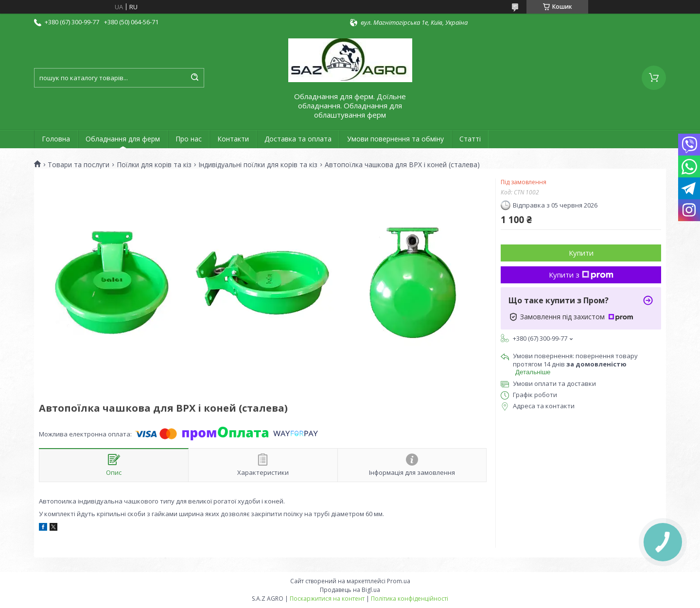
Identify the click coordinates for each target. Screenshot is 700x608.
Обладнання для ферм (123, 139)
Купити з (581, 275)
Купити (581, 253)
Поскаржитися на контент (327, 599)
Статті (470, 139)
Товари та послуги (79, 165)
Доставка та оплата (298, 139)
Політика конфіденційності (410, 599)
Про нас (189, 139)
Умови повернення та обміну (395, 139)
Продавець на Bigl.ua (350, 590)
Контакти (233, 139)
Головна (56, 139)
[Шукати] (194, 78)
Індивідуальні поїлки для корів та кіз (258, 165)
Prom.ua (399, 581)
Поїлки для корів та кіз (154, 165)
